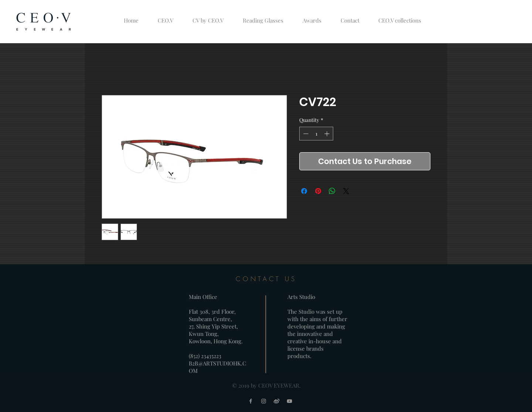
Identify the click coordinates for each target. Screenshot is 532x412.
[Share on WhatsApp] (332, 191)
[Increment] (328, 134)
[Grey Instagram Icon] (264, 401)
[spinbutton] (316, 134)
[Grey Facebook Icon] (251, 401)
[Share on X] (346, 191)
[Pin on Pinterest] (318, 191)
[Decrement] (305, 134)
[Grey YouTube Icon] (289, 401)
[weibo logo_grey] (277, 401)
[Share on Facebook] (304, 191)
